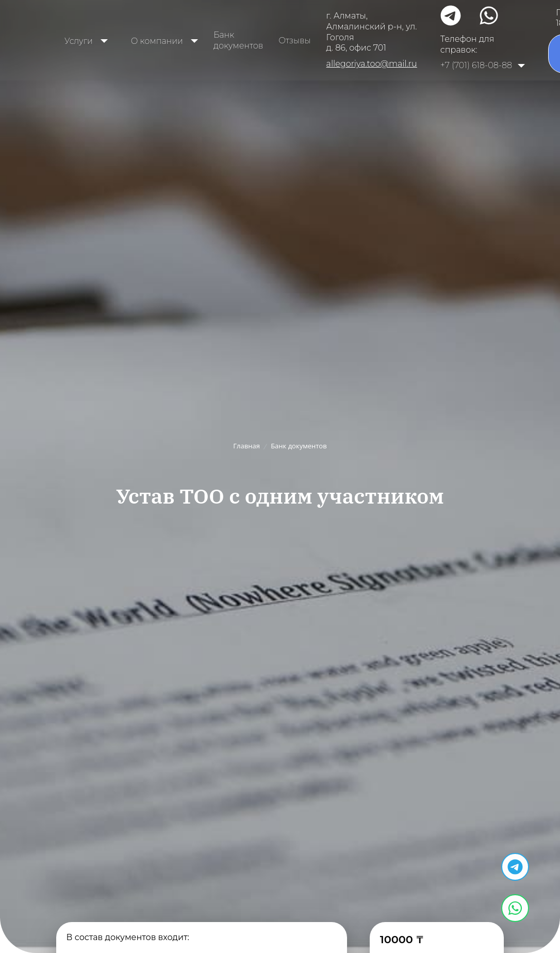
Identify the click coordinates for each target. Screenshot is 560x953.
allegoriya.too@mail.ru (372, 64)
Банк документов (238, 40)
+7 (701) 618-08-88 (476, 65)
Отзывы (294, 41)
